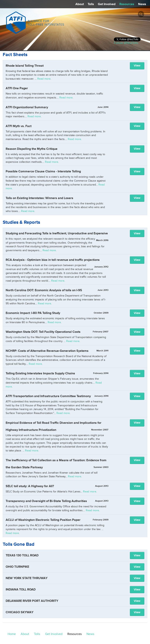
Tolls (91, 4)
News (142, 4)
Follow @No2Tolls (126, 43)
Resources (127, 4)
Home (12, 634)
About (80, 4)
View (137, 66)
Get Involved (107, 4)
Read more (44, 79)
